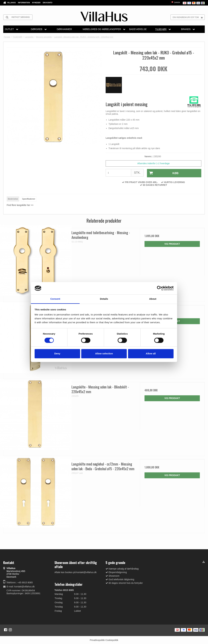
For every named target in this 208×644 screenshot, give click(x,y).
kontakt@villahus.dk (24, 586)
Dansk (176, 2)
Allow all (151, 353)
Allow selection (104, 353)
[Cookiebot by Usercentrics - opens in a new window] (159, 288)
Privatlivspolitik (97, 640)
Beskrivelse (13, 198)
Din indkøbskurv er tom (189, 17)
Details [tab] (104, 299)
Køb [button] (162, 173)
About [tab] (153, 299)
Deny (57, 353)
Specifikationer (29, 198)
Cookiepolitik (112, 640)
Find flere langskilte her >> (20, 205)
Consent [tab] (55, 299)
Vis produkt (172, 243)
